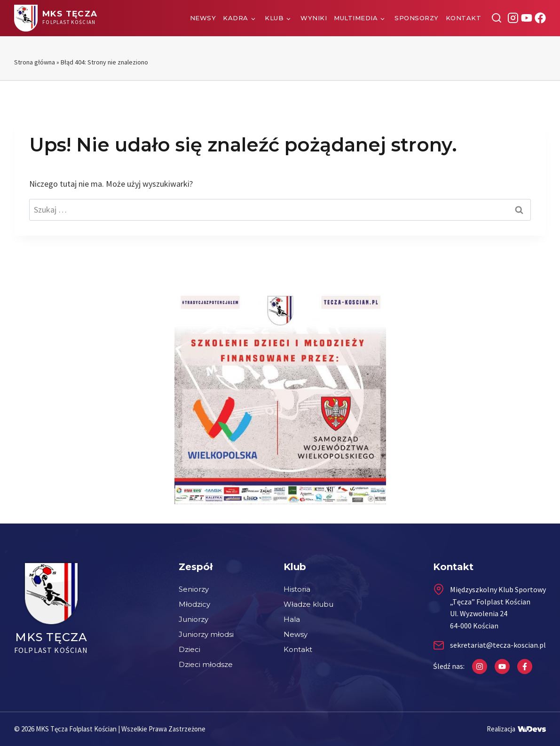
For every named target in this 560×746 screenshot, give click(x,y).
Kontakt (464, 18)
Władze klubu (308, 604)
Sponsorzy (417, 18)
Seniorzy (194, 589)
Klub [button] (274, 18)
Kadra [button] (236, 18)
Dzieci (189, 649)
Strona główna (35, 62)
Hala (292, 619)
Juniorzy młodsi (206, 634)
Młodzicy (194, 604)
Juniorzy (193, 619)
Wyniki (314, 18)
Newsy (203, 18)
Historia (297, 589)
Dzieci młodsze (206, 664)
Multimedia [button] (356, 18)
